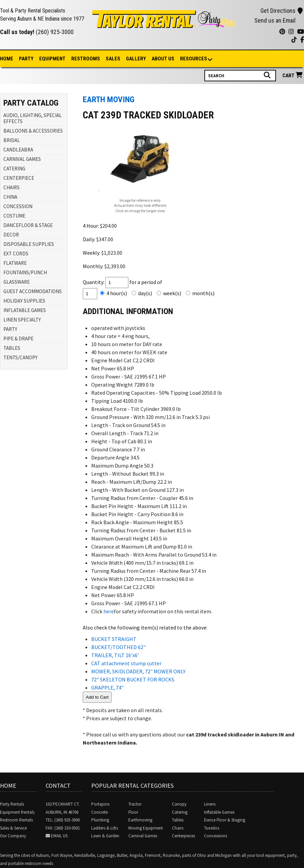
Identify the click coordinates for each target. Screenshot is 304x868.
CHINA (10, 197)
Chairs (178, 828)
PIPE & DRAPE (18, 339)
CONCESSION (18, 206)
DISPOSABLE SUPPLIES (29, 244)
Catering (180, 812)
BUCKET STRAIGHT (114, 639)
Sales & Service (13, 828)
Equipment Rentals (17, 812)
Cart (293, 75)
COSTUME (14, 216)
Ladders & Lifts (105, 828)
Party (26, 59)
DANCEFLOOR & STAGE (28, 225)
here (109, 611)
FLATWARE (15, 263)
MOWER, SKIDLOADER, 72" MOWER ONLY (138, 671)
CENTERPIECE (19, 178)
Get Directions (282, 11)
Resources (194, 59)
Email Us (59, 836)
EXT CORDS (16, 254)
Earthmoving (140, 820)
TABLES (12, 348)
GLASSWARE (17, 282)
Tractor (135, 804)
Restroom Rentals (16, 820)
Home (7, 59)
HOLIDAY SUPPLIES (24, 301)
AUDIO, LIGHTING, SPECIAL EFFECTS (33, 118)
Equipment (52, 59)
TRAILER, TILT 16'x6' (115, 655)
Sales (113, 59)
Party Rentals (12, 804)
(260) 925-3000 (55, 32)
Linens (210, 804)
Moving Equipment (146, 828)
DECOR (11, 235)
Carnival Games (143, 836)
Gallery (136, 59)
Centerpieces (183, 836)
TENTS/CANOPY (20, 357)
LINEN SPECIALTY (22, 320)
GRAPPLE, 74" (107, 688)
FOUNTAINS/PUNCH (25, 272)
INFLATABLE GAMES (25, 310)
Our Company (13, 836)
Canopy (179, 804)
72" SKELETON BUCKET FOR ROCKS (133, 679)
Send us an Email (275, 20)
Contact (58, 786)
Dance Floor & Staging (225, 820)
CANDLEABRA (18, 150)
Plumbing (100, 820)
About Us (163, 59)
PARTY (10, 329)
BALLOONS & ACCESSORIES (33, 131)
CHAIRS (11, 187)
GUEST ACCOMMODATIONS (33, 291)
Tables (178, 820)
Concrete (99, 812)
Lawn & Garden (105, 836)
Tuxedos (212, 828)
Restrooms (86, 59)
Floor (133, 812)
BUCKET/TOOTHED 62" (118, 647)
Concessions (216, 836)
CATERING (14, 169)
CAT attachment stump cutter (126, 663)
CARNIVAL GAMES (22, 159)
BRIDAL (12, 140)
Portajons (100, 804)
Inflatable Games (219, 812)
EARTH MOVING (109, 100)
